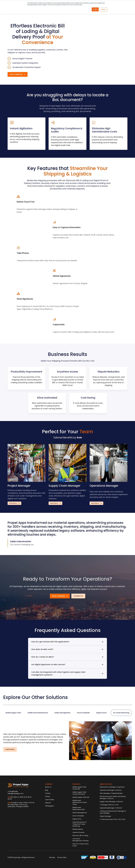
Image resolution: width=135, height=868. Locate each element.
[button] (18, 74)
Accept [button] (95, 9)
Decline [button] (103, 9)
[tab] (13, 713)
